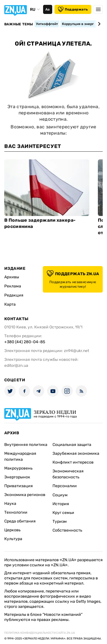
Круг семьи (63, 513)
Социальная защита (72, 445)
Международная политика (20, 456)
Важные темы (19, 24)
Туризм (60, 521)
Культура (13, 539)
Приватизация (19, 486)
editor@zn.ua (16, 366)
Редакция (14, 295)
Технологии (16, 512)
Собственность (67, 530)
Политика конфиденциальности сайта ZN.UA (40, 633)
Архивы (12, 277)
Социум (60, 495)
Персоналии (65, 486)
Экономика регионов (25, 495)
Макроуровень (18, 468)
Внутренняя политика (26, 445)
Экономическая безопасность (68, 474)
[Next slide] (98, 24)
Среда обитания (20, 521)
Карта (10, 304)
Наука (10, 504)
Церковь (12, 530)
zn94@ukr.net (76, 351)
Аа (48, 9)
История (61, 504)
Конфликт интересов (73, 462)
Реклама (13, 286)
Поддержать (73, 9)
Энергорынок (17, 477)
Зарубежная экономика (76, 453)
